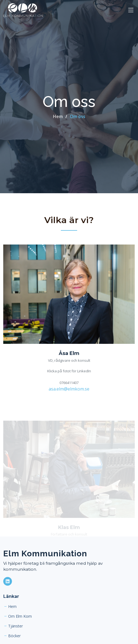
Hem (58, 116)
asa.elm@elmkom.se (69, 389)
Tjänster (15, 626)
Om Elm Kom (20, 616)
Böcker (14, 636)
